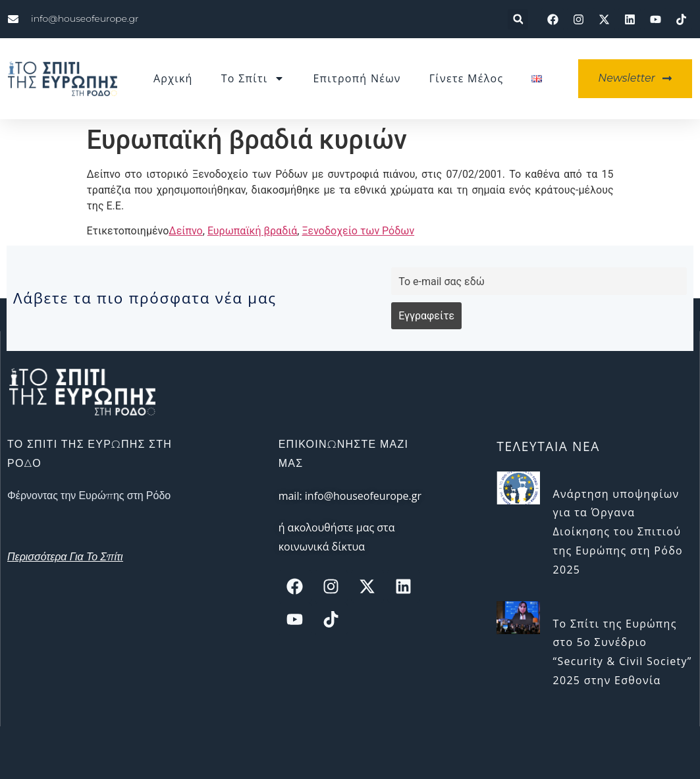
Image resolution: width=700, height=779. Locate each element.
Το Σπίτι (253, 78)
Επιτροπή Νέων (357, 78)
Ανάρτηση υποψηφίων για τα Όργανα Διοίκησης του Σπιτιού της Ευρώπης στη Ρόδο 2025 (618, 532)
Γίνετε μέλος (467, 78)
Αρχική (173, 78)
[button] (518, 19)
